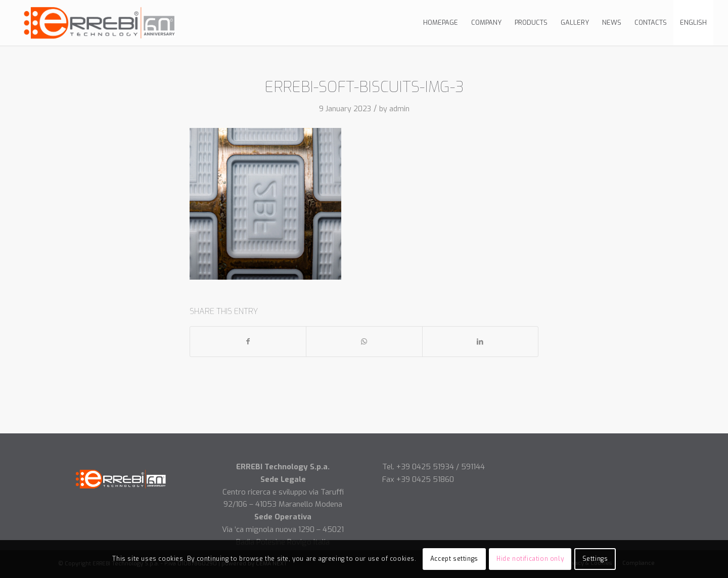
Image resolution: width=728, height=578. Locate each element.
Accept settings (454, 559)
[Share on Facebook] (248, 342)
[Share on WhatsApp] (364, 342)
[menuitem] (441, 23)
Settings (595, 559)
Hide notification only (530, 559)
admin (399, 109)
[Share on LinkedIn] (480, 342)
